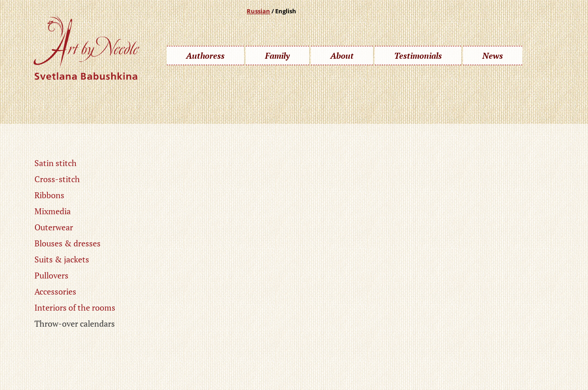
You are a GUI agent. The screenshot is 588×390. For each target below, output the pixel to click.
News (493, 56)
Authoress (205, 56)
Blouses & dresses (68, 243)
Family (277, 56)
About (342, 56)
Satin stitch (56, 163)
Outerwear (54, 227)
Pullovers (51, 275)
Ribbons (49, 195)
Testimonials (418, 56)
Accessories (55, 291)
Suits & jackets (62, 259)
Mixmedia (53, 211)
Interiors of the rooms (75, 307)
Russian (258, 11)
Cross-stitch (57, 179)
